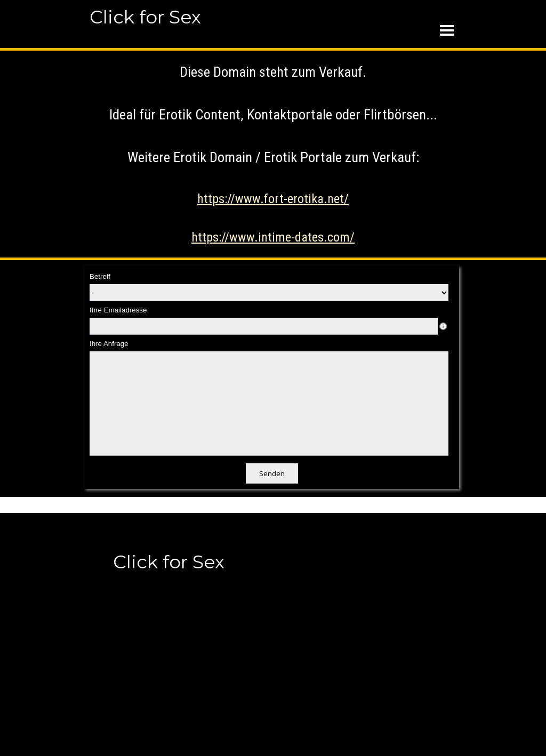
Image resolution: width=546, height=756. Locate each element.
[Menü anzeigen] (447, 30)
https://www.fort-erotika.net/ (273, 199)
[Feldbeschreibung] (443, 326)
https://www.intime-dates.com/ (273, 237)
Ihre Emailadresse (118, 310)
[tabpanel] (273, 154)
